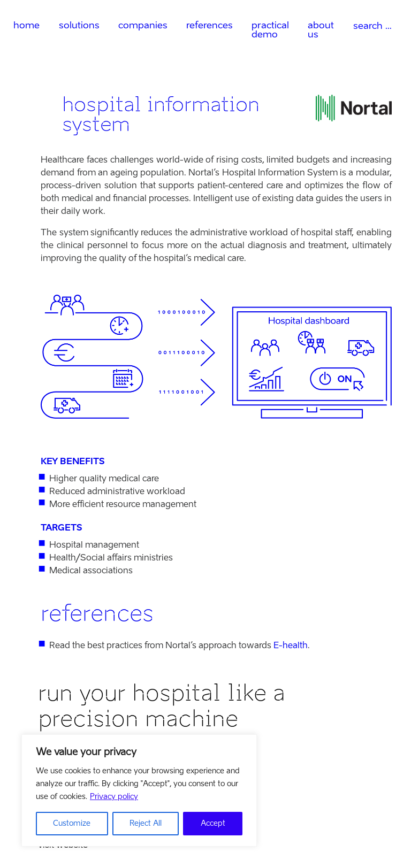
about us (321, 30)
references (210, 25)
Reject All (146, 823)
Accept (213, 823)
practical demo (270, 30)
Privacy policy (114, 797)
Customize (72, 823)
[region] (139, 790)
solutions (79, 25)
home (26, 25)
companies (143, 25)
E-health (291, 645)
